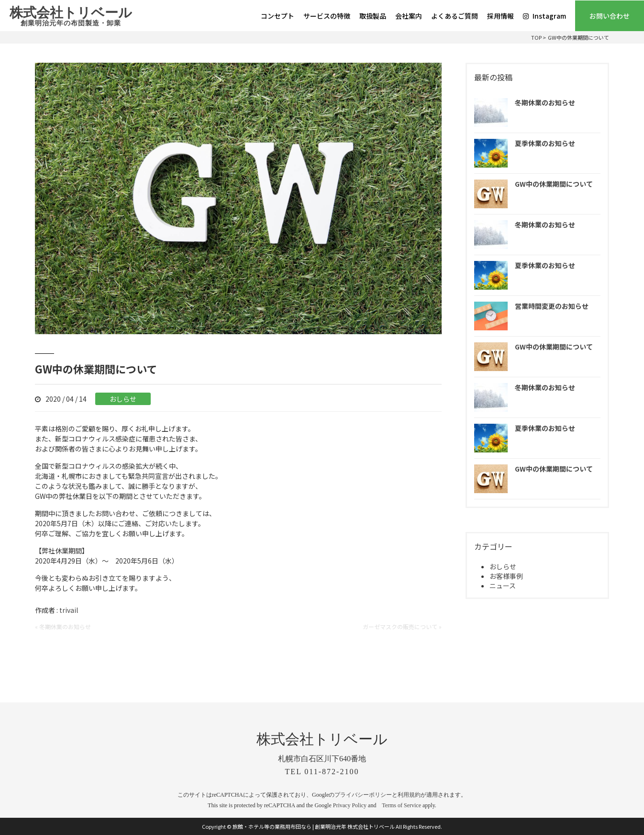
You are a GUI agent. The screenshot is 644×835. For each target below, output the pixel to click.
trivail (69, 610)
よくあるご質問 (455, 16)
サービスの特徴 (327, 16)
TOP (536, 37)
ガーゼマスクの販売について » (402, 626)
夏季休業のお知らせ (545, 143)
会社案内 (409, 16)
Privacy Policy (350, 805)
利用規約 (409, 795)
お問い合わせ (610, 16)
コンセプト (278, 16)
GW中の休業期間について (554, 184)
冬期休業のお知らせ (545, 102)
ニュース (503, 586)
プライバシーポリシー (363, 795)
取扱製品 (373, 16)
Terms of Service (401, 805)
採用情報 (500, 16)
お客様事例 (506, 576)
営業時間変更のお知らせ (552, 306)
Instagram (544, 16)
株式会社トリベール (71, 17)
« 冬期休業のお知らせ (63, 626)
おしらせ (123, 399)
